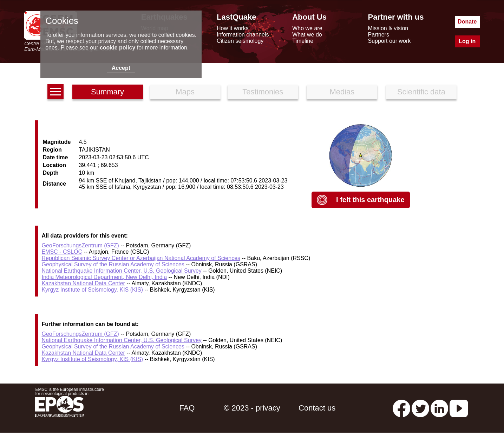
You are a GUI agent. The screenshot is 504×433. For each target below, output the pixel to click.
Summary (107, 92)
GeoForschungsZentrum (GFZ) (80, 245)
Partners (378, 35)
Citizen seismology (240, 41)
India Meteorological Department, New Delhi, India (104, 277)
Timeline (303, 41)
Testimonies (263, 92)
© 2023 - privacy (252, 408)
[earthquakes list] (55, 92)
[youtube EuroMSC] (459, 408)
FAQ (187, 408)
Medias (342, 92)
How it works (233, 28)
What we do (307, 35)
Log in (467, 41)
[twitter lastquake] (420, 408)
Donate (467, 22)
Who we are (307, 28)
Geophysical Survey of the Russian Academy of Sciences (113, 264)
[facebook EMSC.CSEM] (401, 408)
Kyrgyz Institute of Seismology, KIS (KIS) (92, 290)
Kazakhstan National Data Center (83, 283)
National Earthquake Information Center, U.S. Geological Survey (121, 271)
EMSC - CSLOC (62, 252)
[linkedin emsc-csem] (439, 408)
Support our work (389, 41)
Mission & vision (388, 28)
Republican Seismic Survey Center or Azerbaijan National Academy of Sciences (141, 258)
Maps (185, 92)
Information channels (243, 35)
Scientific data (421, 92)
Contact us (317, 408)
